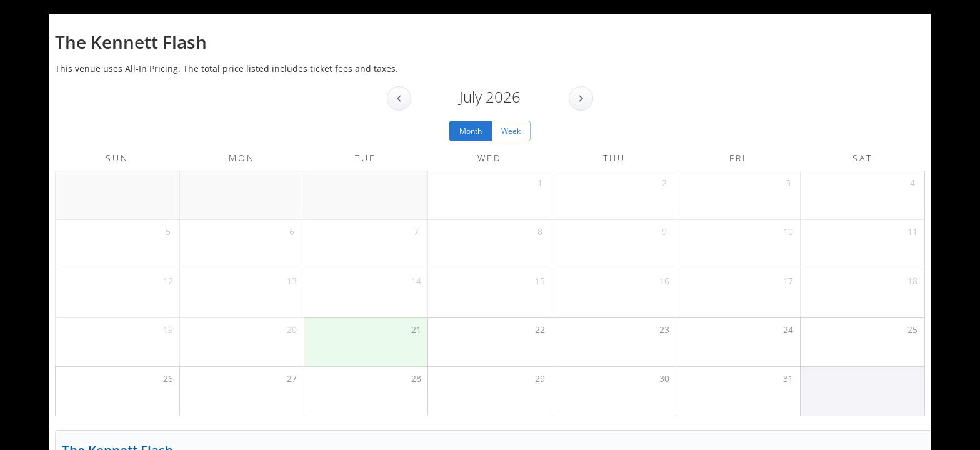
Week (511, 131)
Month (471, 131)
